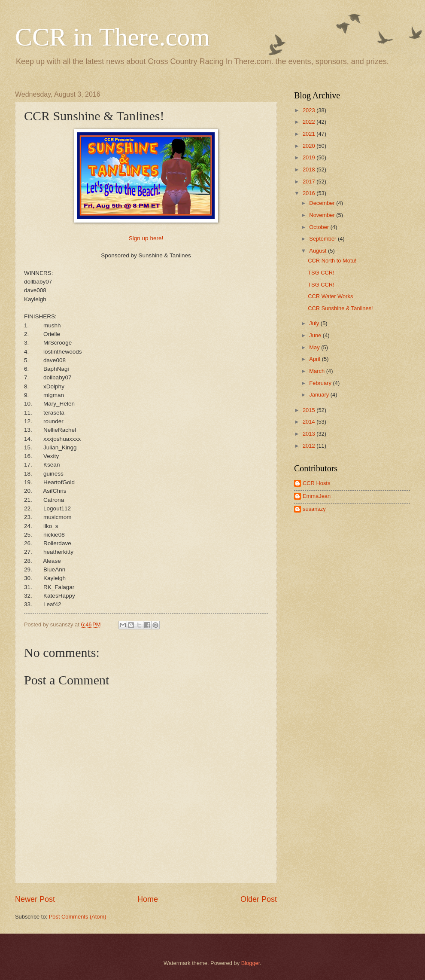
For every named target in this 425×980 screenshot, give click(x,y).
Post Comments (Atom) (78, 917)
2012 (310, 446)
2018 (310, 169)
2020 (310, 146)
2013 (310, 434)
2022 (310, 122)
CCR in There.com (112, 37)
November (323, 215)
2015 (310, 410)
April (315, 359)
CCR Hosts (316, 483)
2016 (310, 193)
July (315, 323)
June (316, 335)
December (323, 203)
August (319, 251)
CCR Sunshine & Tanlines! (340, 308)
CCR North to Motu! (332, 261)
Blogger (251, 963)
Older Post (259, 899)
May (315, 347)
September (323, 239)
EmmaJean (317, 496)
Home (148, 899)
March (317, 371)
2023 (310, 110)
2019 (310, 157)
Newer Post (35, 899)
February (321, 383)
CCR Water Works (330, 296)
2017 (310, 182)
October (320, 227)
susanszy (314, 509)
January (320, 395)
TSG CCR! (321, 273)
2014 (310, 422)
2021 (310, 134)
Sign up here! (146, 238)
